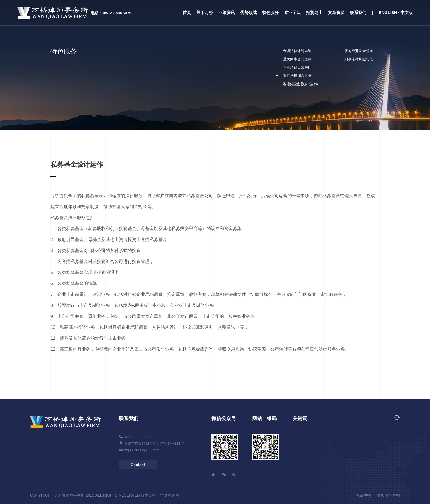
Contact (138, 465)
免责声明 (363, 495)
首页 (187, 12)
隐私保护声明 (388, 495)
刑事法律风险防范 (359, 59)
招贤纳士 (314, 12)
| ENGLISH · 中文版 (392, 12)
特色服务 (270, 12)
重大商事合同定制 (297, 59)
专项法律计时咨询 (297, 51)
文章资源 (336, 12)
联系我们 (358, 12)
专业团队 (292, 12)
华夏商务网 (169, 495)
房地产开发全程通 (359, 51)
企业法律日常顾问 (297, 67)
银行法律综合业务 (297, 76)
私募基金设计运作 (301, 84)
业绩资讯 (227, 12)
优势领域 (248, 12)
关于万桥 (205, 12)
